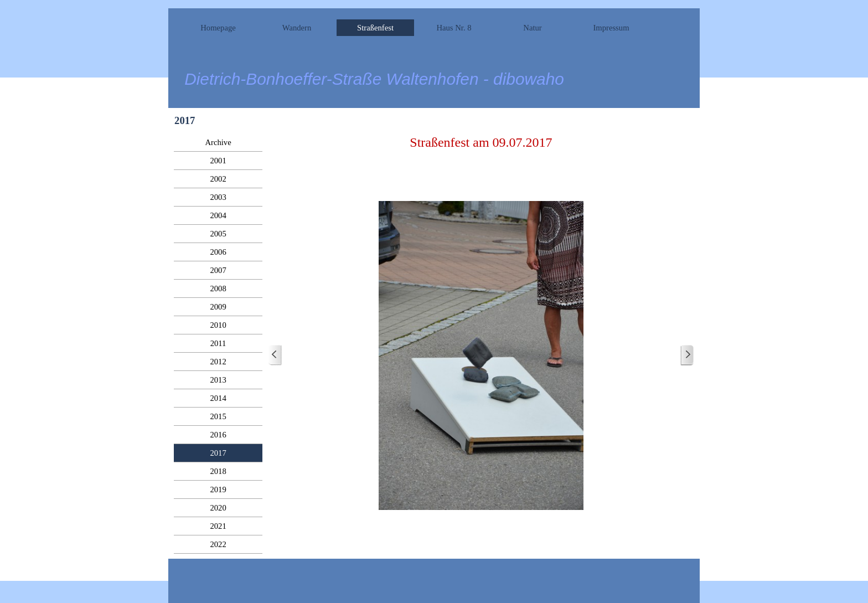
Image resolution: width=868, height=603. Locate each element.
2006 (218, 252)
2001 (218, 161)
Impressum (611, 28)
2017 (218, 453)
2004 (218, 215)
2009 (218, 307)
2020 (218, 508)
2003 (218, 197)
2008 (218, 288)
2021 (218, 526)
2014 (218, 398)
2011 (218, 343)
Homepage (218, 28)
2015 (218, 416)
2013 (218, 380)
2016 (218, 435)
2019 (218, 489)
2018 (218, 471)
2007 (218, 270)
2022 (218, 544)
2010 (218, 325)
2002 (218, 179)
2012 (218, 362)
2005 (218, 234)
